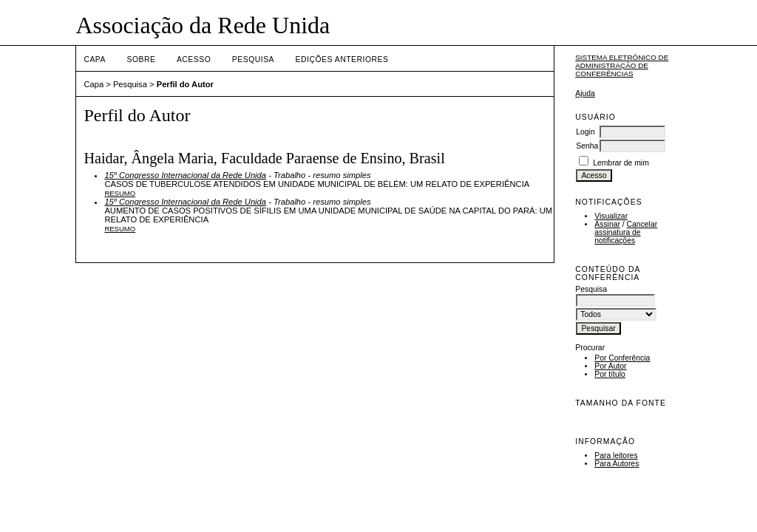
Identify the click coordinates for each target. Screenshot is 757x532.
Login (585, 132)
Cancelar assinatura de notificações (626, 232)
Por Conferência (622, 358)
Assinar (607, 224)
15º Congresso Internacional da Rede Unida (185, 175)
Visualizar (611, 216)
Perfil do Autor (185, 84)
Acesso (194, 59)
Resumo (120, 193)
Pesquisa (253, 59)
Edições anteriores (342, 59)
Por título (610, 374)
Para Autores (617, 464)
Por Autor (610, 366)
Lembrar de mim (621, 163)
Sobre (141, 59)
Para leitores (616, 456)
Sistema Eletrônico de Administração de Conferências (622, 65)
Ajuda (585, 93)
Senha (587, 146)
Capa (95, 59)
